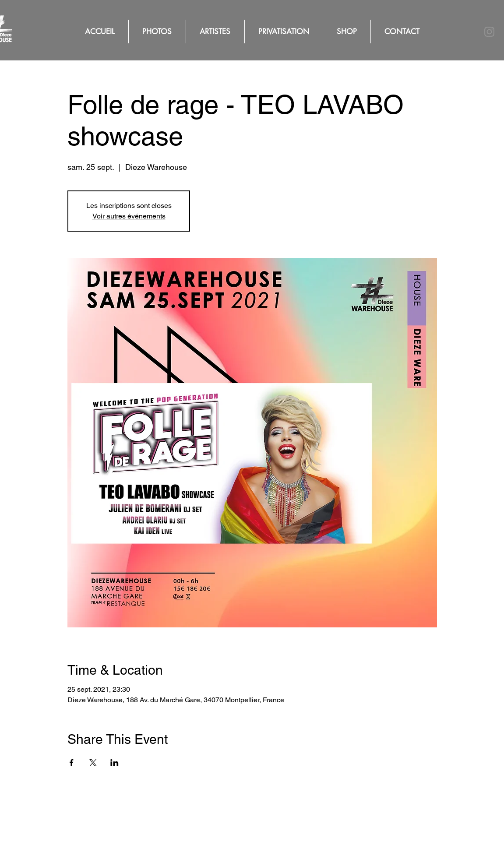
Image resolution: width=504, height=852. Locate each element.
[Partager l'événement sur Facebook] (72, 763)
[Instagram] (489, 32)
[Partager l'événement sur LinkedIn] (115, 763)
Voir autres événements (129, 216)
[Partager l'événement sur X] (93, 763)
